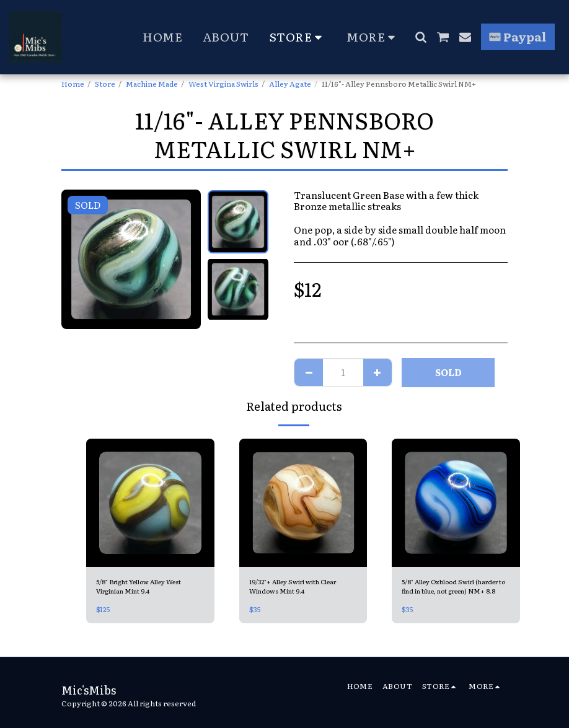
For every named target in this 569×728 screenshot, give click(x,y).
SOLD (448, 372)
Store (105, 84)
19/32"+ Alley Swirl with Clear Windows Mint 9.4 (302, 588)
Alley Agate (290, 84)
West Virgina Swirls (223, 84)
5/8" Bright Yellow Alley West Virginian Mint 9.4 (150, 588)
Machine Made (152, 84)
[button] (421, 37)
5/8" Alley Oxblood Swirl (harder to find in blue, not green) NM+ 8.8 (448, 588)
